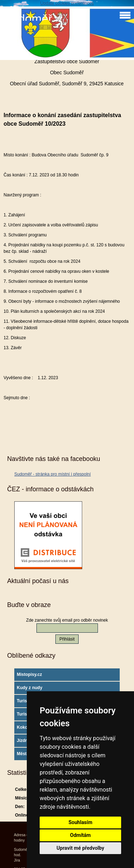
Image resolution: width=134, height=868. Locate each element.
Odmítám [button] (80, 835)
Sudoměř (28, 19)
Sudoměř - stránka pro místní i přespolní (53, 474)
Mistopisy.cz (29, 674)
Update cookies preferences (67, 3)
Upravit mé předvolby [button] (80, 848)
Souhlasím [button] (81, 822)
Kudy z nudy (29, 688)
